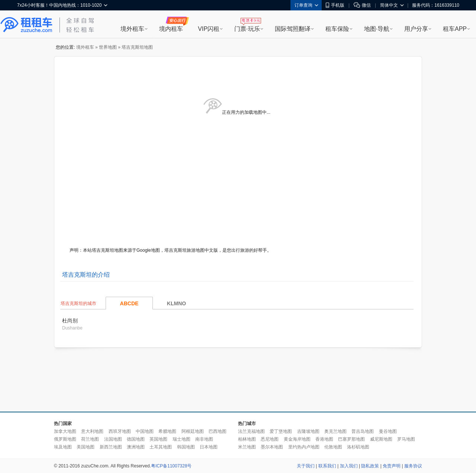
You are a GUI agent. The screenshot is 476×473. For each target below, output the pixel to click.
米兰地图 (247, 447)
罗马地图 (406, 439)
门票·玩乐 (247, 29)
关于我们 (306, 466)
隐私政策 (370, 466)
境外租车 (132, 29)
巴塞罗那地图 (351, 439)
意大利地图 (92, 431)
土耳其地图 (161, 447)
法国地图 (113, 439)
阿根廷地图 (193, 431)
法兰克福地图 (251, 431)
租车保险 (337, 29)
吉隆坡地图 (308, 431)
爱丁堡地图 (281, 431)
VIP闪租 (209, 29)
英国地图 (158, 439)
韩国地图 (186, 447)
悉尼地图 (270, 439)
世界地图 (108, 47)
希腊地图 (167, 431)
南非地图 (204, 439)
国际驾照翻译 (293, 29)
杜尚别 (70, 321)
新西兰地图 (111, 447)
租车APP (455, 29)
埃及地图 (63, 447)
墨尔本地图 (272, 447)
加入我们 (349, 466)
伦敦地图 (333, 447)
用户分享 (416, 29)
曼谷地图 (388, 431)
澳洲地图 (136, 447)
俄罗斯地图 (65, 439)
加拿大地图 (65, 431)
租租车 (26, 25)
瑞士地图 (181, 439)
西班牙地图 (120, 431)
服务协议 (413, 466)
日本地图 (209, 447)
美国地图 (86, 447)
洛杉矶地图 (358, 447)
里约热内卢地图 (304, 447)
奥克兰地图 (335, 431)
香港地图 (324, 439)
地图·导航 (377, 29)
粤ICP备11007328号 (171, 466)
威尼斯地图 (381, 439)
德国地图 (136, 439)
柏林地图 (247, 439)
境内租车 (171, 29)
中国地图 (145, 431)
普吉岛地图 (363, 431)
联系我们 (327, 466)
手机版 (335, 5)
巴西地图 (218, 431)
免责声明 (392, 466)
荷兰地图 (90, 439)
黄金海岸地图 (297, 439)
